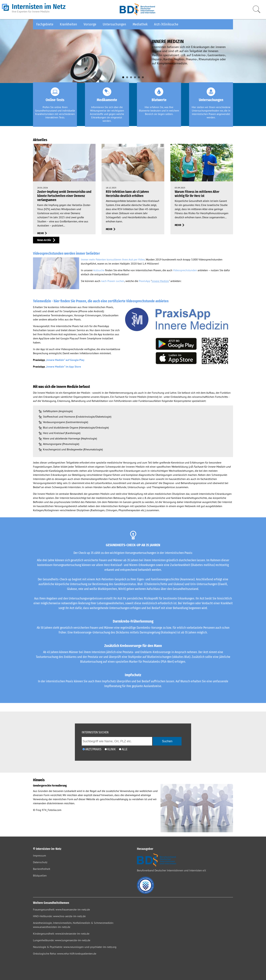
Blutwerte (159, 100)
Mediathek (140, 24)
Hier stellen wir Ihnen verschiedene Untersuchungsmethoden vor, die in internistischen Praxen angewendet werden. (211, 112)
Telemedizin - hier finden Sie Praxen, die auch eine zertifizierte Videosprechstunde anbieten (101, 301)
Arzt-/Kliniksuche (166, 24)
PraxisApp (145, 281)
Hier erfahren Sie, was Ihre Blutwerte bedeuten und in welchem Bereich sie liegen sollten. (159, 111)
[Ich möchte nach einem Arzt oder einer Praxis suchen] (84, 749)
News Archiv (44, 240)
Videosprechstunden (185, 270)
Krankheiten (68, 24)
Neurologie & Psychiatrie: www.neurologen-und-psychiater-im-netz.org (75, 947)
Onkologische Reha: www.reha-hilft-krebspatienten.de (65, 954)
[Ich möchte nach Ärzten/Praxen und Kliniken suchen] (120, 749)
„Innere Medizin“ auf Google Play (65, 360)
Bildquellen (40, 875)
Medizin (86, 393)
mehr (41, 233)
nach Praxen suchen (113, 281)
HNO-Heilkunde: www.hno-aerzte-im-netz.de (59, 916)
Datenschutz (40, 862)
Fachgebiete (45, 24)
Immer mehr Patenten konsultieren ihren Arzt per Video (113, 259)
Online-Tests (55, 100)
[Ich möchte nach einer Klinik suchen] (106, 749)
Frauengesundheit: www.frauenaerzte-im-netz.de (61, 909)
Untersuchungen (114, 24)
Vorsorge (90, 24)
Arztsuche (99, 270)
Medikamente (107, 100)
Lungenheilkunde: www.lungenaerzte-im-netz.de (62, 940)
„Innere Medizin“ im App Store (63, 367)
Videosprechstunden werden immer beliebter (66, 253)
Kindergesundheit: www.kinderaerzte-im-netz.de (61, 934)
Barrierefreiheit (42, 869)
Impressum (39, 855)
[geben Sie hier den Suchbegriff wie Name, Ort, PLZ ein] (117, 741)
